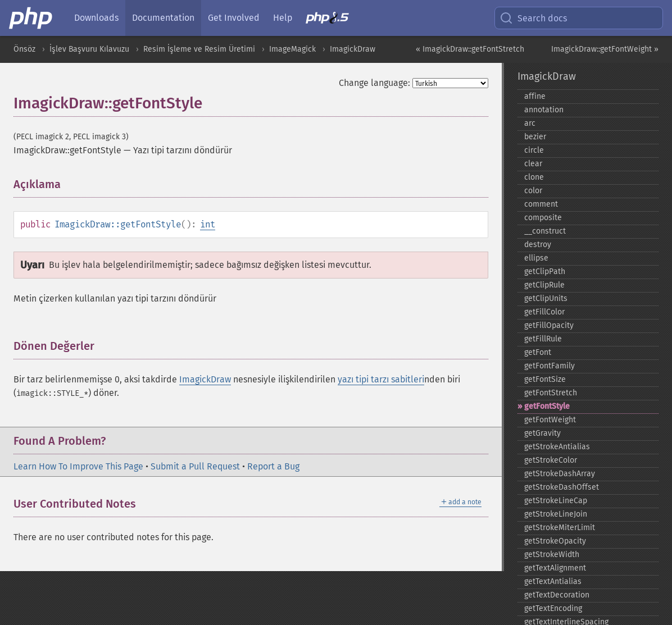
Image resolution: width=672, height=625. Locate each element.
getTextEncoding (553, 608)
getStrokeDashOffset (562, 487)
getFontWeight (550, 420)
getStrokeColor (551, 460)
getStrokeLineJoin (556, 514)
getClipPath (545, 272)
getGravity (542, 433)
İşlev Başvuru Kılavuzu (89, 49)
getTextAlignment (555, 568)
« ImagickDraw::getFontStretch (470, 49)
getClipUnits (546, 298)
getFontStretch (551, 393)
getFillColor (544, 312)
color (533, 191)
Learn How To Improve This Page (78, 466)
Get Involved (234, 18)
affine (535, 96)
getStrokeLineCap (556, 501)
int (208, 224)
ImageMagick (292, 49)
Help (283, 18)
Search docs (533, 18)
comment (541, 204)
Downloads (96, 18)
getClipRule (544, 285)
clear (533, 164)
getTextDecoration (557, 595)
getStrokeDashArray (560, 474)
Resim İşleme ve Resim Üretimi (199, 49)
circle (534, 150)
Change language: (374, 83)
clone (534, 177)
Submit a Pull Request (195, 466)
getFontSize (545, 379)
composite (543, 218)
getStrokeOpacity (555, 541)
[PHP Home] (31, 18)
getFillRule (543, 339)
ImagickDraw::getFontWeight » (605, 49)
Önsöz (24, 49)
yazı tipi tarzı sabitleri (381, 379)
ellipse (536, 258)
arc (530, 123)
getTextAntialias (553, 581)
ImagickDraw (353, 49)
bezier (535, 137)
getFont (538, 352)
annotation (544, 110)
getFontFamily (550, 366)
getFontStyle (547, 406)
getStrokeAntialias (557, 447)
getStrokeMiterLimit (560, 528)
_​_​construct (545, 231)
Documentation (163, 18)
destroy (538, 245)
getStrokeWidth (552, 555)
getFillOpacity (549, 325)
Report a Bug (273, 466)
